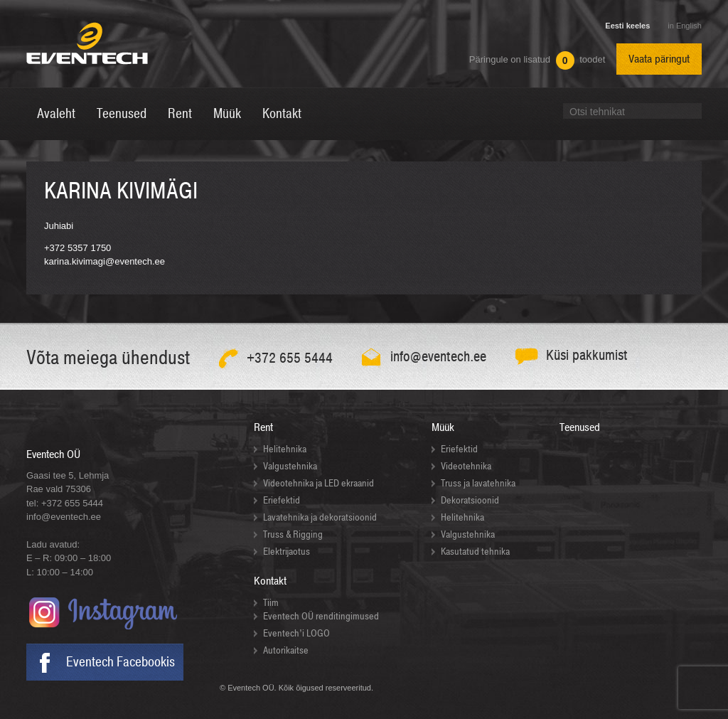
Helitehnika (285, 449)
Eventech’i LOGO (296, 633)
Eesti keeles (627, 26)
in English (685, 26)
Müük (443, 427)
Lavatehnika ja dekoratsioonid (320, 517)
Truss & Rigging (293, 534)
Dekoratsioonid (470, 500)
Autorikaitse (286, 650)
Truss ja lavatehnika (478, 483)
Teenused (580, 427)
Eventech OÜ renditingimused (321, 616)
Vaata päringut (659, 59)
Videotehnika (466, 466)
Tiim (271, 603)
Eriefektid (282, 500)
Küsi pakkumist (587, 355)
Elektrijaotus (287, 552)
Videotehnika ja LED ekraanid (318, 483)
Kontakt (270, 581)
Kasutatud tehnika (475, 552)
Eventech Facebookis (121, 662)
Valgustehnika (290, 466)
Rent (263, 427)
